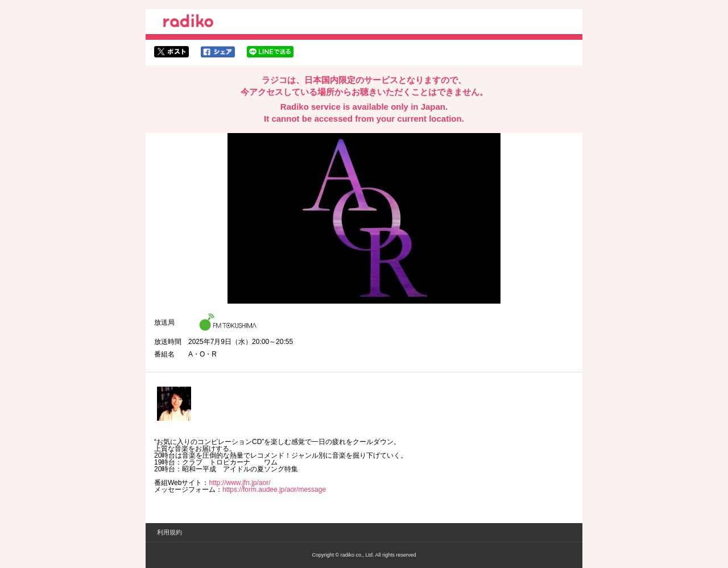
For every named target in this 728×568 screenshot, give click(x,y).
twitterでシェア (171, 52)
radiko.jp (188, 23)
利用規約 (169, 532)
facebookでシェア (218, 52)
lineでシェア (270, 52)
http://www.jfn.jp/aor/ (239, 483)
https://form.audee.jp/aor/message (274, 490)
